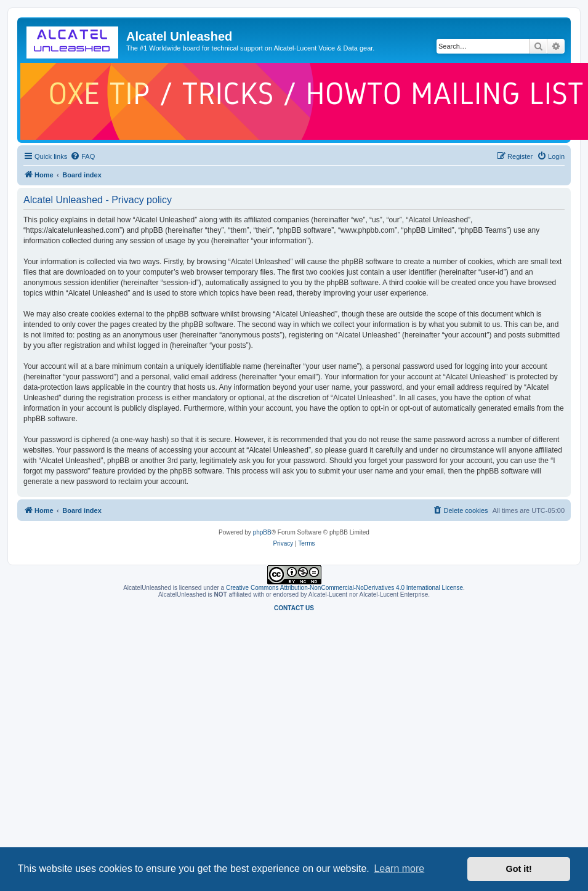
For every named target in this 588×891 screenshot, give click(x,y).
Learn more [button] (399, 869)
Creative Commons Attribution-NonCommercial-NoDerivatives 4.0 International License (344, 588)
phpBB (262, 532)
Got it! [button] (519, 869)
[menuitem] (83, 156)
